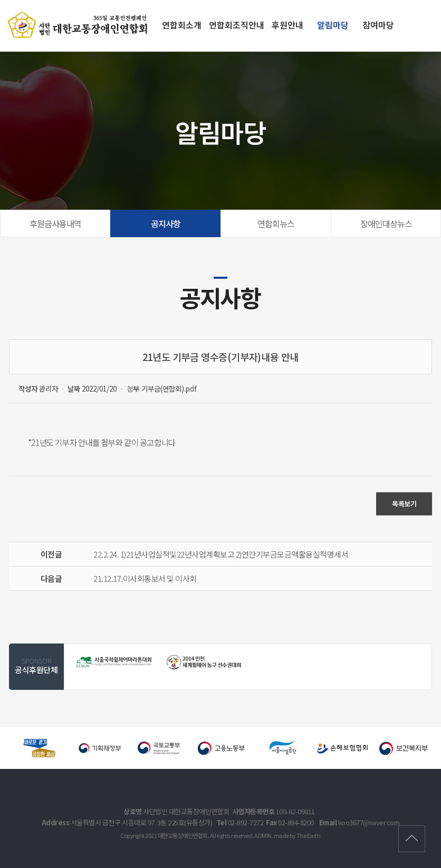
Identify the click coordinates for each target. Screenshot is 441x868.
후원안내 (287, 25)
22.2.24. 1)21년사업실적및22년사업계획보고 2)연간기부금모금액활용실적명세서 (221, 554)
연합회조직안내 (237, 25)
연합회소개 (182, 25)
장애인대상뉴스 (386, 223)
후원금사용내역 (55, 223)
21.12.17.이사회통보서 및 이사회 (145, 578)
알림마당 (333, 25)
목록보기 (404, 504)
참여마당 (378, 25)
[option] (114, 662)
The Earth (309, 835)
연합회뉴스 (276, 223)
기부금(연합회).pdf (169, 388)
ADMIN (263, 835)
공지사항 (166, 223)
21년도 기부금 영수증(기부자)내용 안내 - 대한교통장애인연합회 (79, 25)
